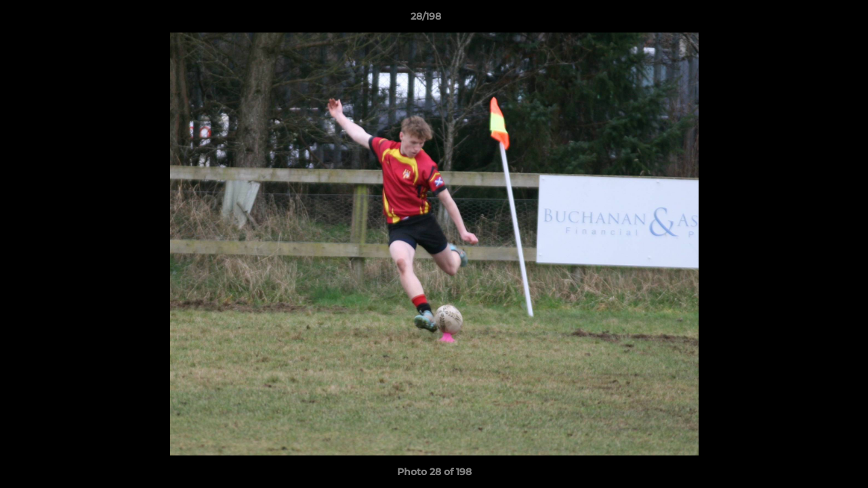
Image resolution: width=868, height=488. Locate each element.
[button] (811, 20)
